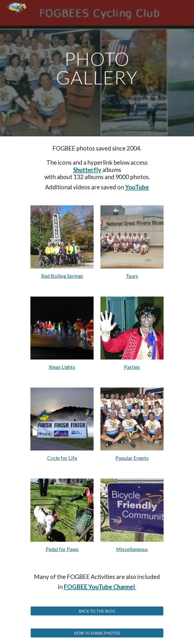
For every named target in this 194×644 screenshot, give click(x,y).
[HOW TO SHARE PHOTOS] (97, 633)
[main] (97, 68)
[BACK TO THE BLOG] (97, 611)
